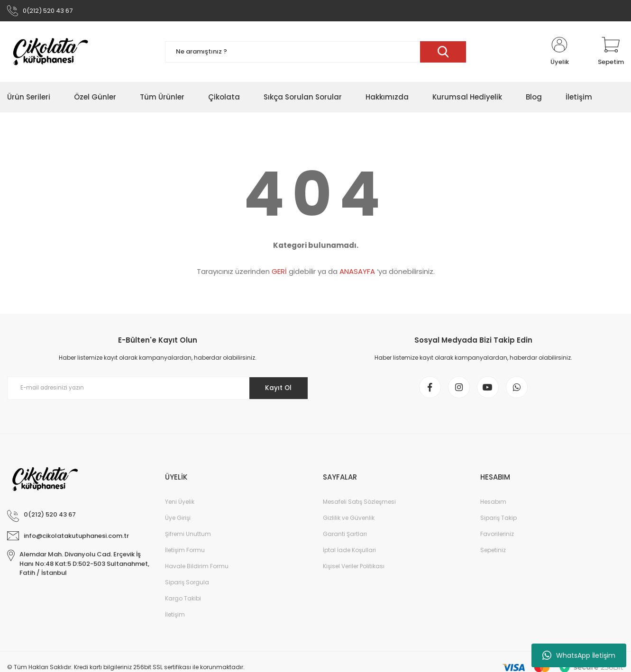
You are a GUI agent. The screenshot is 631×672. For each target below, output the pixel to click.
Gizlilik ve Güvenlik (349, 521)
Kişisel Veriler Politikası (354, 569)
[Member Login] (559, 53)
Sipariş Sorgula (187, 586)
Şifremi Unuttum (188, 537)
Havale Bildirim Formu (197, 569)
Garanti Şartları (345, 537)
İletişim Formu (185, 553)
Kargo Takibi (183, 602)
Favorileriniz (497, 537)
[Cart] (611, 53)
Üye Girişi (178, 521)
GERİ (279, 273)
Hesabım (493, 505)
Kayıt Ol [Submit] (277, 389)
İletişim (175, 618)
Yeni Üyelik (180, 505)
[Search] (316, 53)
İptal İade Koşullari (349, 553)
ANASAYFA (357, 273)
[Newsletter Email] (158, 390)
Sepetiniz (493, 553)
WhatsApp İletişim (579, 655)
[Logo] (50, 53)
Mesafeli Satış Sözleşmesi (359, 505)
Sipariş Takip (498, 521)
